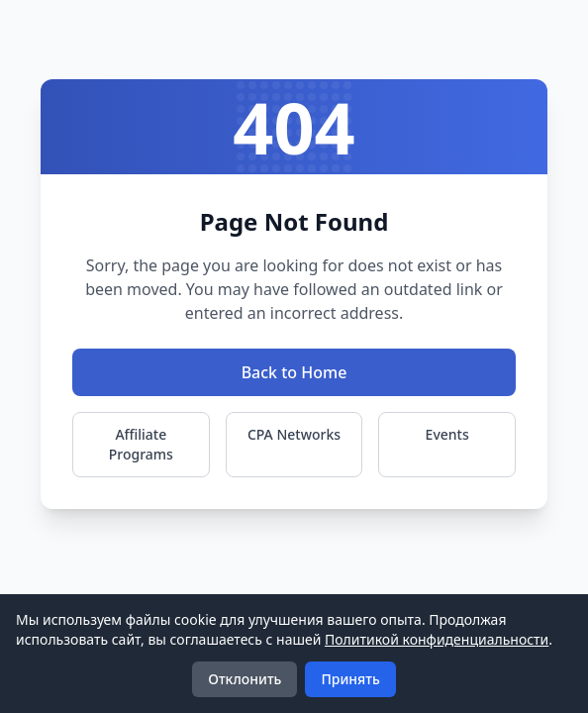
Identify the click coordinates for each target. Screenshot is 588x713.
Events (447, 434)
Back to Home (294, 372)
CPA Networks (294, 434)
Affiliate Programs (141, 444)
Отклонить (245, 679)
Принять (350, 679)
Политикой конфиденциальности (437, 639)
